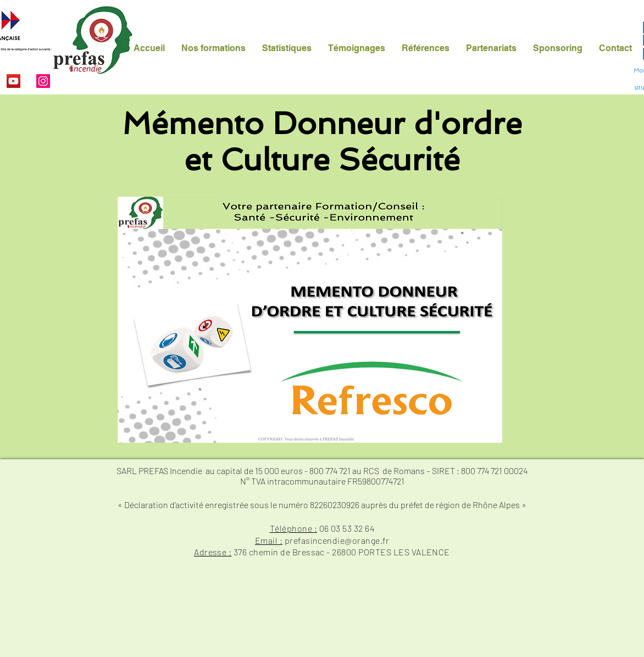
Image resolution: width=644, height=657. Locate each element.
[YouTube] (13, 81)
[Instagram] (43, 81)
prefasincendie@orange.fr (337, 540)
